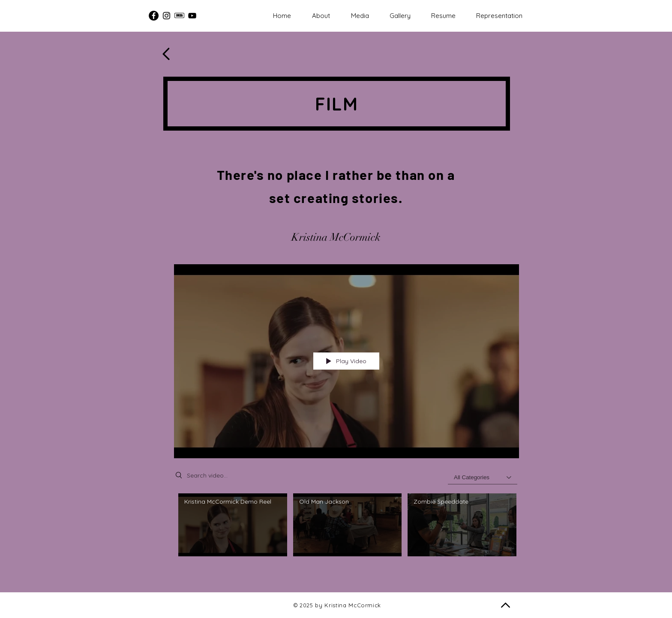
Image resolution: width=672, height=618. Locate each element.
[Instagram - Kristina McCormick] (166, 16)
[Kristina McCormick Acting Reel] (192, 16)
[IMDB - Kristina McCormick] (179, 16)
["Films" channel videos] (346, 530)
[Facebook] (154, 16)
